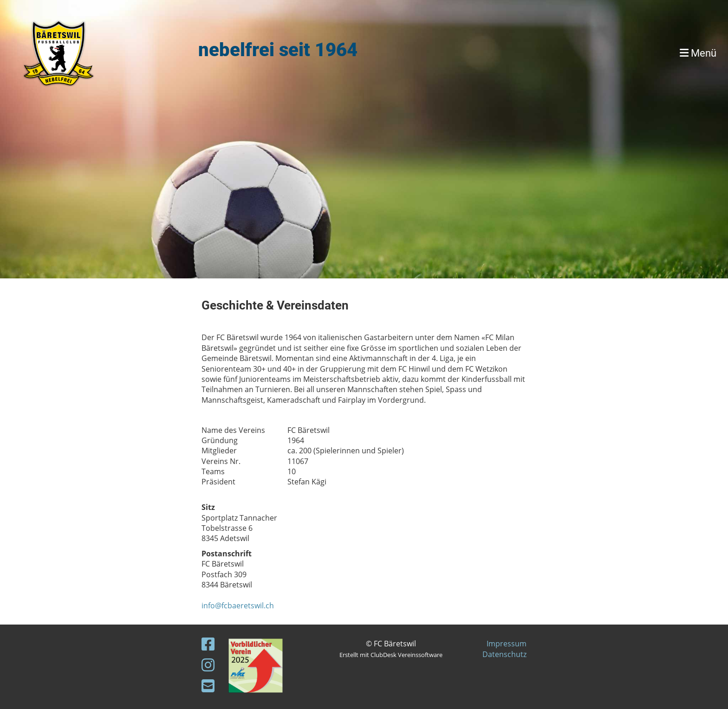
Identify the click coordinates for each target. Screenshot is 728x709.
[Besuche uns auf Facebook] (208, 644)
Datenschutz (504, 654)
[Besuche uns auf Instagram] (208, 665)
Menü (698, 53)
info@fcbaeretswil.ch (238, 606)
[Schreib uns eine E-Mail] (208, 686)
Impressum (507, 644)
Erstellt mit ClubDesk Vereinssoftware (391, 655)
